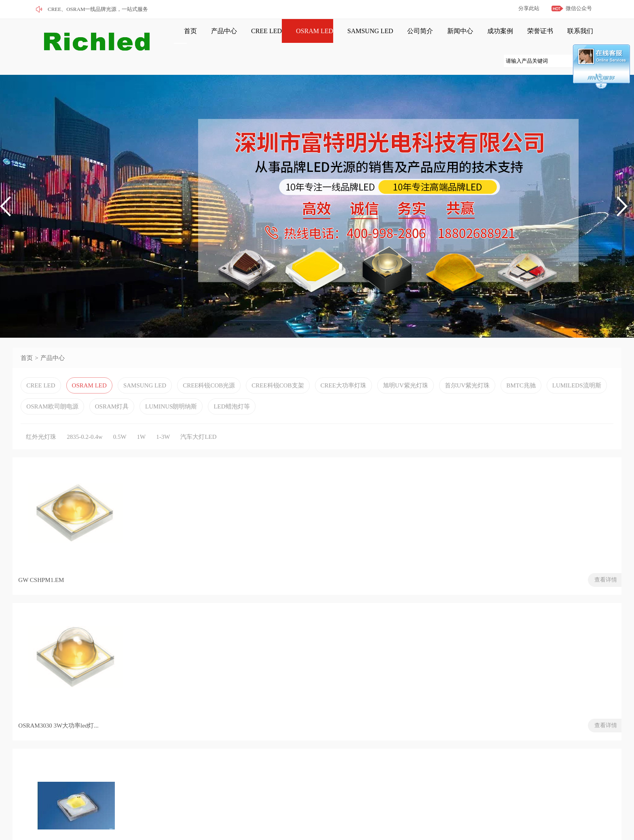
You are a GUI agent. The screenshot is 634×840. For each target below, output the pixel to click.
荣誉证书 (495, 37)
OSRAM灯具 (112, 419)
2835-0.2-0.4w (85, 449)
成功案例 (460, 37)
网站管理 (73, 829)
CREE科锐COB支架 (278, 398)
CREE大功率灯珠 (343, 398)
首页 (181, 37)
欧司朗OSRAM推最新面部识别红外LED (502, 722)
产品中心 (210, 37)
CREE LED (248, 37)
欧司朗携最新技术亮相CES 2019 (491, 681)
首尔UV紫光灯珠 (467, 398)
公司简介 (389, 37)
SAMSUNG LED (343, 37)
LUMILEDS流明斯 (577, 398)
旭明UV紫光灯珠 (406, 398)
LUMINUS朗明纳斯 (171, 419)
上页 (54, 629)
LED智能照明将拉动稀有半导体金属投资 (503, 695)
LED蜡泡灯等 (231, 419)
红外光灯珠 (41, 449)
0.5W (120, 449)
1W (142, 449)
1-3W (163, 449)
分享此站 (529, 8)
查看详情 (124, 594)
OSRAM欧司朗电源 (52, 419)
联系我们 (531, 37)
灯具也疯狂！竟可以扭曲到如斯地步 (497, 709)
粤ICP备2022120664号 (123, 818)
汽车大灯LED (198, 449)
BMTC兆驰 (521, 398)
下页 (103, 629)
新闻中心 (424, 37)
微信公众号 (579, 8)
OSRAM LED (292, 37)
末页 (130, 629)
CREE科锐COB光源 (209, 398)
